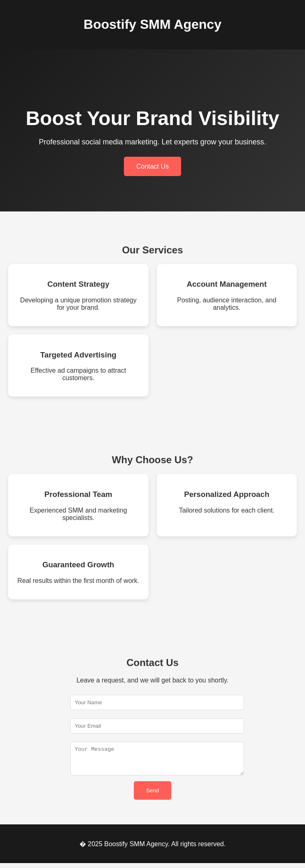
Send (152, 795)
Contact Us (152, 166)
